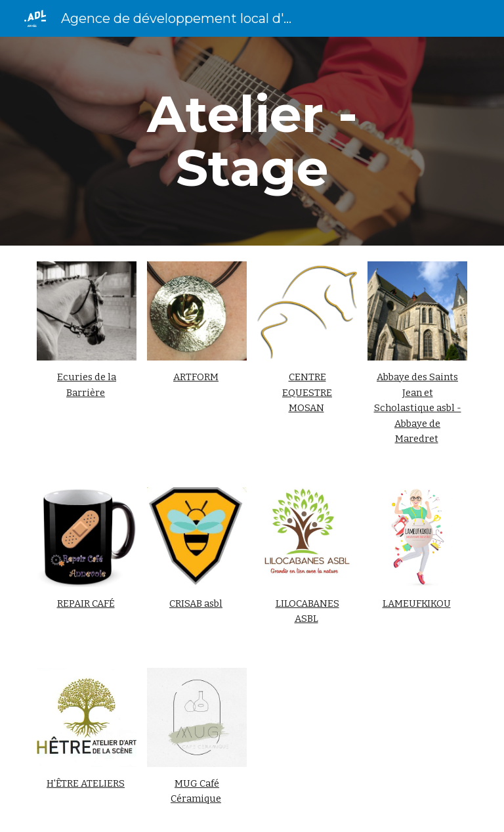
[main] (252, 141)
